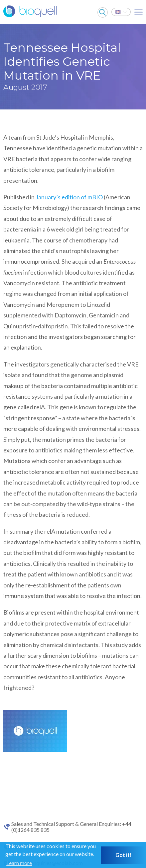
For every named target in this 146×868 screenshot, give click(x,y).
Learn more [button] (19, 863)
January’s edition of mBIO (69, 197)
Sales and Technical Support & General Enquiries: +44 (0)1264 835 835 (71, 827)
